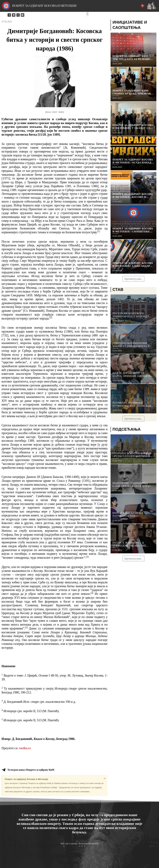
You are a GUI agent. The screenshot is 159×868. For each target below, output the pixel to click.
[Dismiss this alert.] (105, 779)
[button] (87, 14)
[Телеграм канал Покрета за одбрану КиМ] (4, 770)
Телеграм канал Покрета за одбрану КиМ (31, 770)
